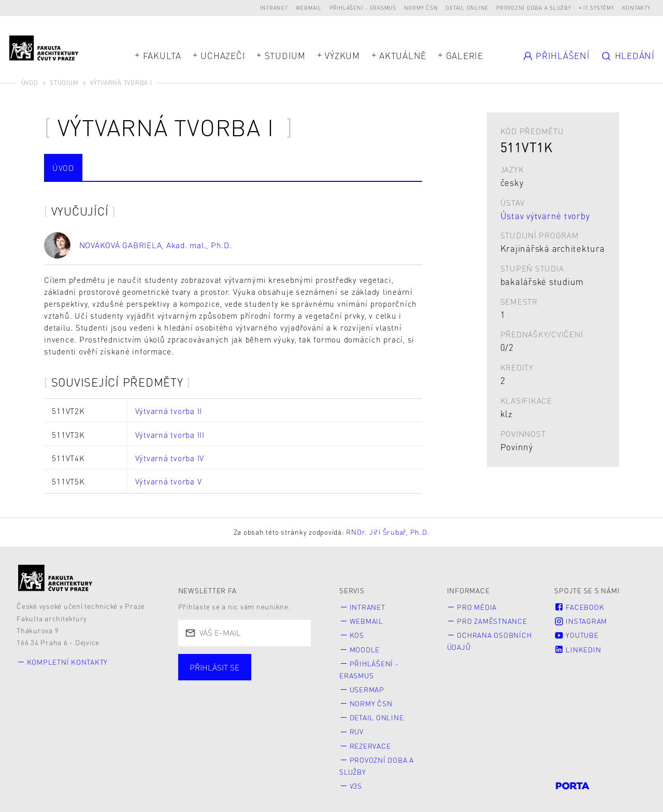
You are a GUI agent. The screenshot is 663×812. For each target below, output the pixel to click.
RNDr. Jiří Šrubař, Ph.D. (388, 532)
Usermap (367, 687)
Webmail (309, 8)
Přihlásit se (214, 667)
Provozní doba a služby (534, 8)
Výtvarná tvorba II (169, 411)
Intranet (274, 8)
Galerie (465, 55)
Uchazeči (223, 55)
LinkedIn (578, 648)
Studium (285, 55)
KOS (357, 635)
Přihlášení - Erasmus (363, 8)
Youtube (576, 635)
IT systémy (599, 8)
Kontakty (636, 8)
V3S (356, 780)
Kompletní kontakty (68, 662)
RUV (357, 728)
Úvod (30, 83)
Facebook (579, 607)
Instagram (581, 621)
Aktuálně (403, 55)
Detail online (467, 8)
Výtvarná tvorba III (170, 435)
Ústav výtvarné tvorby (545, 216)
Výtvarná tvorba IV (170, 458)
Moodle (365, 648)
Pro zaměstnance (492, 621)
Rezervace (370, 741)
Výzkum (342, 55)
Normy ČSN (421, 8)
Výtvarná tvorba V (169, 481)
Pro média (477, 607)
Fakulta (162, 55)
